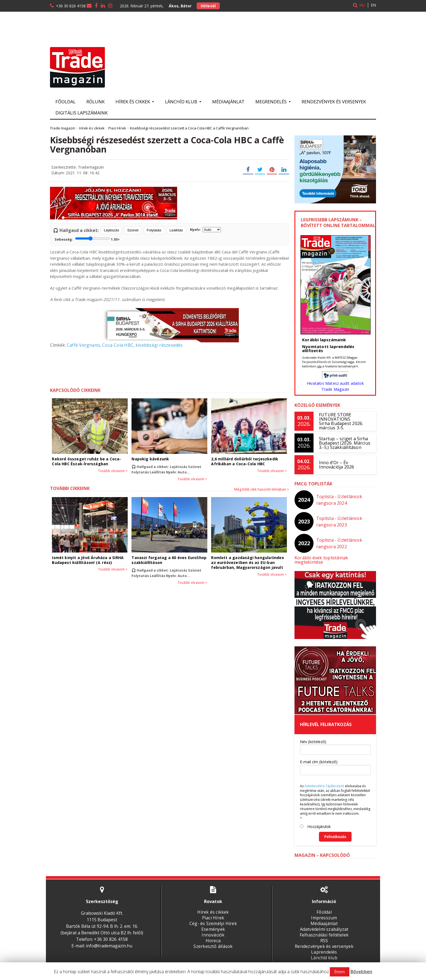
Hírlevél (208, 6)
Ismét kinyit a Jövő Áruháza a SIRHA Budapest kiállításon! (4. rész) (87, 560)
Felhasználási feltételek (324, 931)
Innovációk (213, 931)
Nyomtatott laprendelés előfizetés (328, 348)
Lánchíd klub (324, 953)
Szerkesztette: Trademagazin (77, 167)
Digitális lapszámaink (82, 113)
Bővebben (361, 972)
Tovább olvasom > (113, 471)
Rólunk (95, 102)
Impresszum (324, 913)
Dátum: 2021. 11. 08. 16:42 (75, 173)
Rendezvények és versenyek (334, 102)
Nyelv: (205, 230)
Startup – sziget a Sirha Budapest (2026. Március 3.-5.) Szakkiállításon (344, 443)
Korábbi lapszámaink (323, 340)
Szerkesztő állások (213, 942)
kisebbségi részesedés (157, 345)
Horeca (213, 936)
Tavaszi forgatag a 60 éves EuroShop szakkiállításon (168, 560)
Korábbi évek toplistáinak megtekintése (335, 558)
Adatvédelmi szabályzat (324, 925)
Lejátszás (111, 230)
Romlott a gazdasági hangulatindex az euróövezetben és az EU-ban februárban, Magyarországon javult (247, 562)
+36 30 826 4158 (71, 6)
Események (213, 925)
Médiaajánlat (228, 102)
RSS (324, 936)
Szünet (133, 230)
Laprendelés (324, 948)
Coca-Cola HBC (116, 345)
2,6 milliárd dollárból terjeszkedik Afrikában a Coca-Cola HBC (244, 461)
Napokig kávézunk (150, 459)
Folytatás (154, 230)
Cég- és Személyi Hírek (213, 919)
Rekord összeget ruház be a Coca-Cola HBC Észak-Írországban (86, 461)
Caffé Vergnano (83, 345)
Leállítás (176, 230)
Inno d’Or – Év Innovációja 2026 (336, 465)
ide (319, 366)
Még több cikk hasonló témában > (262, 489)
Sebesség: (87, 239)
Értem (340, 972)
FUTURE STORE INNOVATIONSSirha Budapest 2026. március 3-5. (340, 421)
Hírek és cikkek (213, 908)
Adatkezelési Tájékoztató (324, 782)
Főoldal (65, 102)
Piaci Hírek (213, 913)
